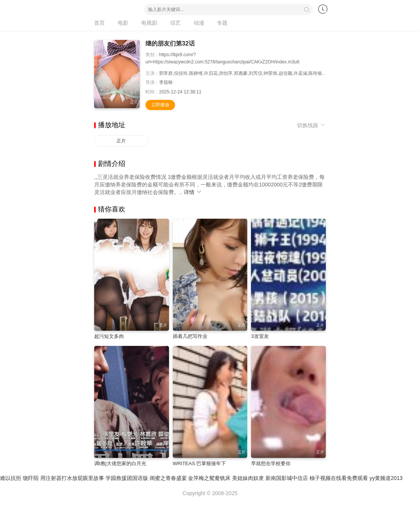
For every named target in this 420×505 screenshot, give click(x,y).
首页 (99, 23)
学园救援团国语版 (127, 478)
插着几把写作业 (190, 336)
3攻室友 (260, 336)
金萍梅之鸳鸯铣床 (209, 478)
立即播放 (160, 105)
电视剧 (149, 23)
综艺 (175, 23)
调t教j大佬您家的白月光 (120, 463)
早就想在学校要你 (271, 463)
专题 (222, 23)
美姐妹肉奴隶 (248, 478)
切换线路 (311, 125)
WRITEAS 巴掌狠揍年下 (200, 463)
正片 (121, 141)
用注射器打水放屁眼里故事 (72, 478)
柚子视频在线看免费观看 (339, 478)
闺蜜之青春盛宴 (168, 478)
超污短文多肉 (109, 336)
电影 (123, 23)
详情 (193, 192)
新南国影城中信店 (287, 478)
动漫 (199, 23)
